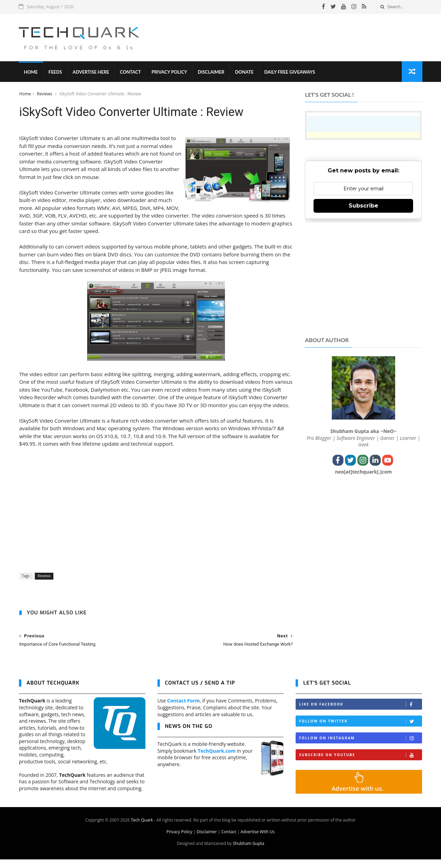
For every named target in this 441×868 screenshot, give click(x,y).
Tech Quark (142, 829)
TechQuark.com (217, 759)
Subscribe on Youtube (360, 764)
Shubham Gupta (249, 852)
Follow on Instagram (360, 747)
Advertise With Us (258, 840)
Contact (131, 72)
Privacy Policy (170, 72)
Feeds (55, 72)
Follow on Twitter (360, 730)
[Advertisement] (297, 38)
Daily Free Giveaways (290, 72)
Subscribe (363, 206)
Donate (245, 72)
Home (31, 72)
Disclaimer (211, 72)
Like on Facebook (360, 713)
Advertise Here (91, 72)
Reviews (45, 94)
